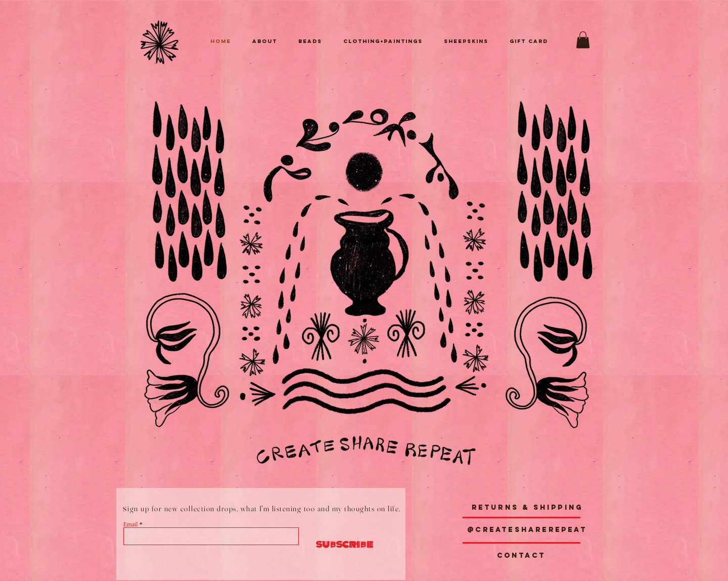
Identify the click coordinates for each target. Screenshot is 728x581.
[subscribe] (340, 544)
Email (131, 524)
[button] (583, 40)
